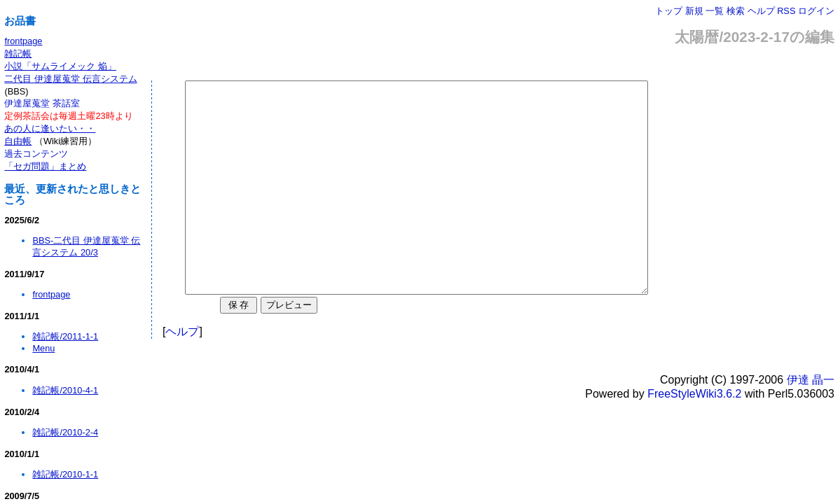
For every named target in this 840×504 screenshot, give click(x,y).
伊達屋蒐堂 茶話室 (42, 103)
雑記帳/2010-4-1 (65, 390)
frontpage (23, 41)
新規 (694, 11)
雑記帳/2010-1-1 (65, 474)
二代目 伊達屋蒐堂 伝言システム (70, 79)
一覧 (715, 11)
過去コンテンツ (36, 154)
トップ (669, 11)
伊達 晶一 (811, 422)
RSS (786, 11)
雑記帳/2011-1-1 (65, 336)
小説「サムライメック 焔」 (60, 66)
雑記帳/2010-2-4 (65, 432)
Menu (43, 348)
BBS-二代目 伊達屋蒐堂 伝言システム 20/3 (86, 246)
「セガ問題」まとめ (45, 166)
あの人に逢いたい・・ (50, 128)
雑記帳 (18, 54)
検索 (736, 11)
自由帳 (18, 141)
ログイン (816, 11)
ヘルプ (761, 11)
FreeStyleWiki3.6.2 (694, 436)
